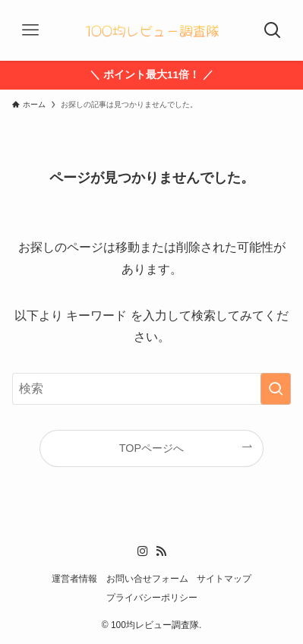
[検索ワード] (151, 389)
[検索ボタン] (273, 30)
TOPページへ (151, 448)
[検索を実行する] (276, 389)
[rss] (161, 551)
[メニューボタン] (30, 30)
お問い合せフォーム (147, 579)
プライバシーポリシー (152, 598)
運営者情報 (74, 579)
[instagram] (143, 551)
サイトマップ (224, 579)
